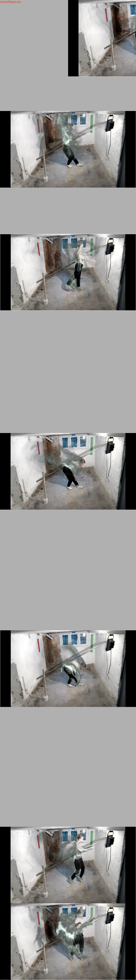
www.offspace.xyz (10, 1)
